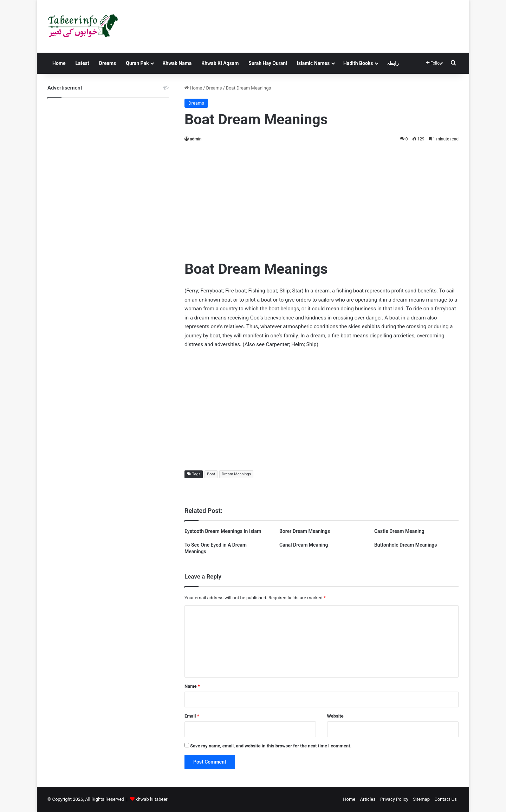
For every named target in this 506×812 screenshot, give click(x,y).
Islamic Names (313, 63)
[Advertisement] (322, 199)
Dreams (108, 63)
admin (196, 139)
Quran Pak (137, 63)
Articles (368, 799)
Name (192, 686)
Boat (211, 474)
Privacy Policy (394, 799)
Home (59, 63)
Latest (82, 63)
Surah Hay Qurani (268, 63)
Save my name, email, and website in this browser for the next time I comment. (271, 746)
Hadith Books (358, 63)
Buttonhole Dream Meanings (406, 545)
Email (192, 716)
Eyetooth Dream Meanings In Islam (223, 531)
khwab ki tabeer (152, 799)
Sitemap (421, 799)
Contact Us (446, 799)
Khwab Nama (177, 63)
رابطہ (393, 63)
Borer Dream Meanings (305, 531)
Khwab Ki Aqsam (220, 63)
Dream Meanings (236, 474)
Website (335, 716)
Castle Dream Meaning (399, 531)
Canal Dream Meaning (304, 545)
